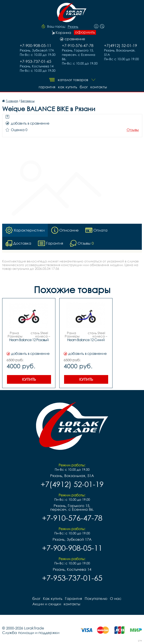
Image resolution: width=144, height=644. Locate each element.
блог (84, 87)
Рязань (73, 27)
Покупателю (96, 598)
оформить (85, 32)
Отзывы (133, 130)
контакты (99, 87)
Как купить (68, 87)
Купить (29, 379)
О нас (116, 598)
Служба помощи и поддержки (31, 633)
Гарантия (47, 87)
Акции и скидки (47, 604)
